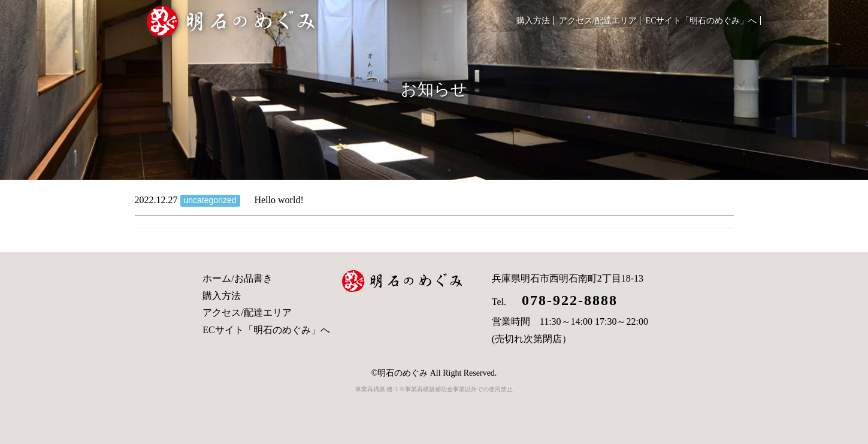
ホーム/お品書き (237, 278)
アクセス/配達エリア (598, 21)
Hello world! (219, 200)
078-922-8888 (562, 300)
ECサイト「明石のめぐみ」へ (701, 21)
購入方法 (533, 21)
